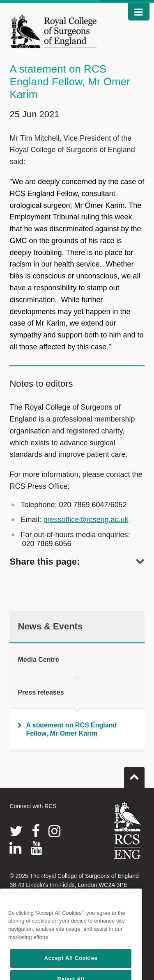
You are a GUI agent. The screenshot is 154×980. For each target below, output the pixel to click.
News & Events (50, 626)
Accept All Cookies (71, 966)
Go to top (134, 774)
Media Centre (38, 660)
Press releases (41, 692)
